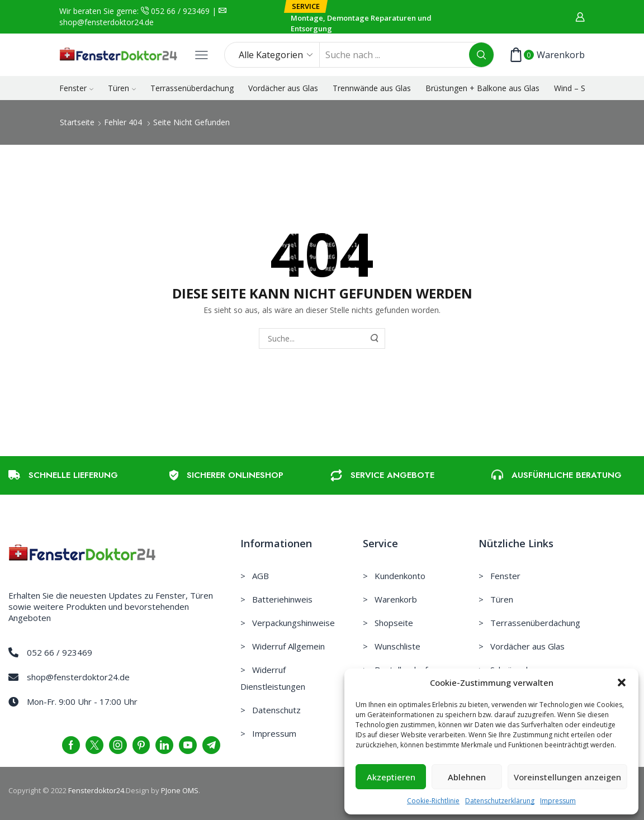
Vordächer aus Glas (283, 88)
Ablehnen (467, 777)
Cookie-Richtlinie (433, 801)
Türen (122, 88)
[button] (622, 682)
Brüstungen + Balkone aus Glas (482, 88)
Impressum (558, 801)
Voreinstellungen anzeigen (567, 777)
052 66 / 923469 (179, 11)
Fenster (76, 88)
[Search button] (481, 55)
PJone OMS (180, 790)
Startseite (77, 122)
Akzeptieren (391, 777)
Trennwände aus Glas (372, 88)
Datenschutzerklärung (500, 801)
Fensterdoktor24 (96, 790)
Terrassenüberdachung (192, 88)
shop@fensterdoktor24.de (106, 22)
